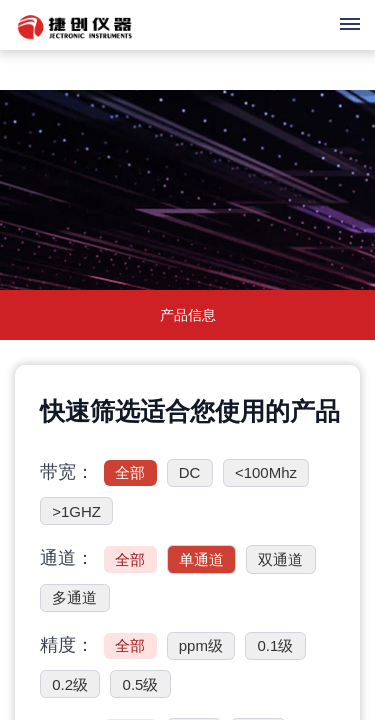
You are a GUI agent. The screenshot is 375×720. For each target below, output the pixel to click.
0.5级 (141, 684)
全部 (130, 472)
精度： (67, 645)
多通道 (74, 597)
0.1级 (275, 645)
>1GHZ (76, 511)
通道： (67, 558)
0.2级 (70, 684)
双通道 (280, 559)
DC (190, 472)
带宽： (67, 472)
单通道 (201, 559)
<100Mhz (266, 472)
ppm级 (201, 645)
